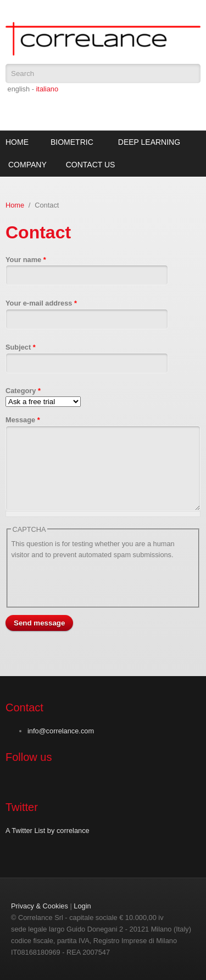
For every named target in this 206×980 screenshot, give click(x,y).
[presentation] (94, 581)
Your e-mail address (41, 303)
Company (27, 165)
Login (82, 906)
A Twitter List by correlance (48, 831)
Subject (21, 347)
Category (23, 391)
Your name (26, 260)
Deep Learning (149, 142)
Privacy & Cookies (40, 906)
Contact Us (91, 165)
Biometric (72, 142)
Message (23, 420)
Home (17, 142)
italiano (47, 89)
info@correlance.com (61, 731)
